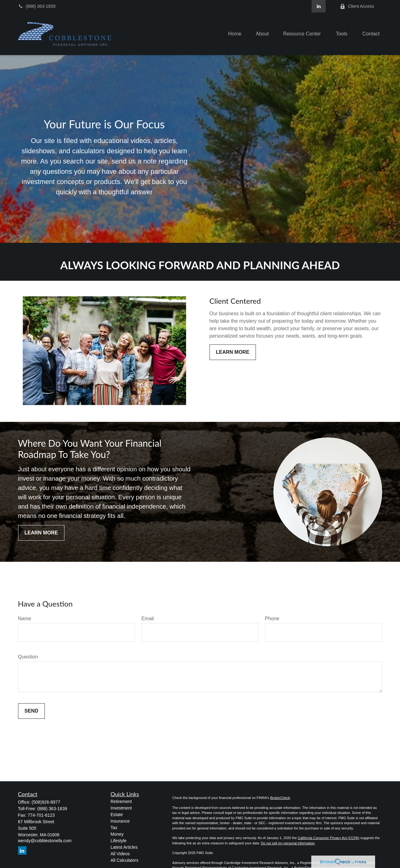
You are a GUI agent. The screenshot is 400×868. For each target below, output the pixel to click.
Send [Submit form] (31, 711)
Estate (117, 815)
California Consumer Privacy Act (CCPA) (328, 838)
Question (28, 657)
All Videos (120, 854)
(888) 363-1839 (37, 6)
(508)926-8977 (46, 802)
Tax (114, 828)
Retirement (121, 801)
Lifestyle (118, 841)
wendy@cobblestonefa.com (45, 841)
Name (25, 619)
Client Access (357, 6)
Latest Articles (124, 847)
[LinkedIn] (319, 6)
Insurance (120, 821)
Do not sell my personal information (288, 843)
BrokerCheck (280, 798)
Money (117, 834)
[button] (235, 34)
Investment (121, 808)
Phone (272, 619)
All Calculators (124, 860)
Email (148, 619)
